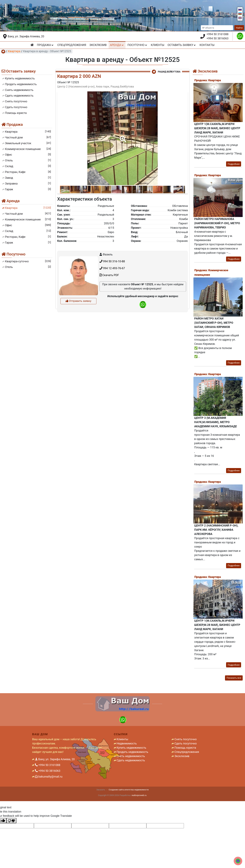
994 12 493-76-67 (112, 316)
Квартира (14, 51)
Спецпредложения (72, 45)
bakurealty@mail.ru (49, 777)
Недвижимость (127, 743)
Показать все (234, 678)
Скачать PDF (109, 323)
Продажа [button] (45, 45)
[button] (122, 137)
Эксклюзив (98, 45)
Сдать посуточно (185, 743)
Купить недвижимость (131, 748)
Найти (239, 28)
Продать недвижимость (132, 752)
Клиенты (157, 45)
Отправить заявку (78, 349)
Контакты (207, 45)
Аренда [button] (117, 45)
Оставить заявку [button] (182, 45)
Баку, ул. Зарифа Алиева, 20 (26, 36)
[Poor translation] (11, 821)
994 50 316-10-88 (112, 309)
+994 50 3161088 (217, 34)
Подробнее (234, 164)
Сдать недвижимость (131, 760)
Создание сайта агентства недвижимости (129, 790)
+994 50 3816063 (217, 38)
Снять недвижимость (131, 756)
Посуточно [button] (138, 45)
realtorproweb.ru (139, 795)
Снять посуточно (185, 739)
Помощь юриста (185, 748)
